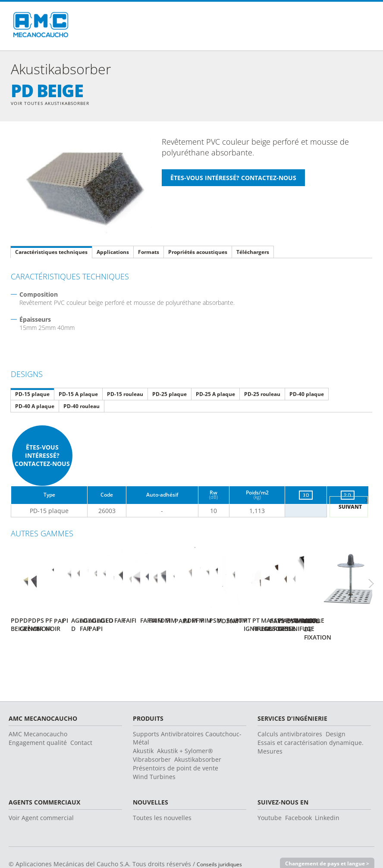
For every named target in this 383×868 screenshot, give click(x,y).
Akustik (143, 735)
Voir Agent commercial (41, 802)
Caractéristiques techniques (51, 253)
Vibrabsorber (152, 744)
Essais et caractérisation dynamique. (311, 727)
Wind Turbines (154, 761)
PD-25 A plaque (215, 395)
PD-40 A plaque (35, 407)
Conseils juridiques (224, 848)
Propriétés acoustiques (198, 253)
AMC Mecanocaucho (38, 718)
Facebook (298, 802)
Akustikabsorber (198, 744)
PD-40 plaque (307, 395)
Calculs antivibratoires (290, 718)
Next (377, 579)
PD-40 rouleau (82, 407)
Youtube (270, 802)
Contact (81, 727)
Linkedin (327, 802)
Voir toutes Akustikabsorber (57, 103)
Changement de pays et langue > (324, 848)
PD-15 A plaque (78, 395)
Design (336, 718)
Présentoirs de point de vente (176, 752)
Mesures (270, 736)
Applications (113, 253)
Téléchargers (253, 253)
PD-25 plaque (170, 395)
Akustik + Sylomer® (185, 735)
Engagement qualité (38, 727)
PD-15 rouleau (125, 395)
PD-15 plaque (32, 395)
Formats (149, 253)
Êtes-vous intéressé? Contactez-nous (42, 456)
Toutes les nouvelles (162, 802)
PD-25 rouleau (262, 395)
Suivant (350, 508)
